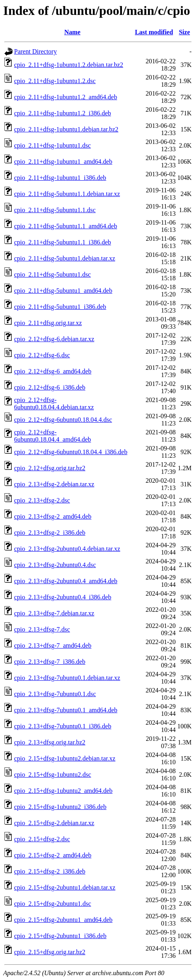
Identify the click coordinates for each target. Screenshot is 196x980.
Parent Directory (35, 51)
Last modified (154, 32)
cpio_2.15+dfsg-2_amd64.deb (53, 855)
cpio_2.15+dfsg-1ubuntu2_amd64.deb (63, 791)
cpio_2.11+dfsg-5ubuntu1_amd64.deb (63, 291)
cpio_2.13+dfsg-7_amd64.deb (53, 645)
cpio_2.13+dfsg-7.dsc (42, 629)
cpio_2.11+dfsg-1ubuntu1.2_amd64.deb (66, 97)
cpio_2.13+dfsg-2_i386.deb (50, 533)
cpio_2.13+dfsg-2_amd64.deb (53, 516)
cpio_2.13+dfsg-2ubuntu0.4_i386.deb (63, 597)
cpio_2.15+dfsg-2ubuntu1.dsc (53, 904)
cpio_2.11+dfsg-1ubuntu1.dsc (53, 145)
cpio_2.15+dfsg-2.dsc (42, 839)
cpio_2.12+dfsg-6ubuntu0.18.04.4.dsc (63, 420)
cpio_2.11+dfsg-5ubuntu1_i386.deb (60, 307)
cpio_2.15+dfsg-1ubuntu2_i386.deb (60, 807)
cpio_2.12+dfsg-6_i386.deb (50, 387)
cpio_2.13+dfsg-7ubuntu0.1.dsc (55, 694)
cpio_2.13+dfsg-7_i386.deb (50, 662)
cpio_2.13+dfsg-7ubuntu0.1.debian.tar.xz (67, 678)
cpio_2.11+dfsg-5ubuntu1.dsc (53, 274)
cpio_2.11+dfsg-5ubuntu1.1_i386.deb (63, 242)
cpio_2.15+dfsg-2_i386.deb (50, 871)
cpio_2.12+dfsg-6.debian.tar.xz (54, 339)
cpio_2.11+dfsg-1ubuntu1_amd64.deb (63, 162)
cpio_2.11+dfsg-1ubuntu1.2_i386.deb (63, 113)
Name (72, 32)
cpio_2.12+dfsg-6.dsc (42, 355)
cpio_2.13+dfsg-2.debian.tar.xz (54, 484)
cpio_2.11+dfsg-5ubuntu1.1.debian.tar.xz (67, 194)
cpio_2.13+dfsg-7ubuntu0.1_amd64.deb (66, 710)
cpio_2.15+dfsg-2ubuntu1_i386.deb (60, 936)
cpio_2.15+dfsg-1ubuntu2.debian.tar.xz (65, 758)
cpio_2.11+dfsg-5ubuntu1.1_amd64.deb (66, 226)
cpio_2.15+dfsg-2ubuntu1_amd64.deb (63, 920)
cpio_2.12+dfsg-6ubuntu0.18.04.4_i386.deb (71, 452)
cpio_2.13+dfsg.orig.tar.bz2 (50, 742)
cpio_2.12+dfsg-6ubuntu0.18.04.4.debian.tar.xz (54, 403)
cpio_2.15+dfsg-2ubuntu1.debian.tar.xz (65, 887)
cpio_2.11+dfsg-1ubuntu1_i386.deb (60, 178)
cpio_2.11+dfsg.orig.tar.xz (48, 323)
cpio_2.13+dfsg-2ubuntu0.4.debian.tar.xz (67, 549)
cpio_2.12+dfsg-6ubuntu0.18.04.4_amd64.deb (53, 436)
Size (184, 32)
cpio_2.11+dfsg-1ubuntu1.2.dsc (55, 81)
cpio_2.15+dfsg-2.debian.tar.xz (54, 823)
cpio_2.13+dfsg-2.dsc (42, 500)
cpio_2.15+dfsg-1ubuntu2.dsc (53, 775)
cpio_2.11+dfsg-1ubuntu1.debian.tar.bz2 (66, 129)
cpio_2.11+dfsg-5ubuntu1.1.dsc (55, 210)
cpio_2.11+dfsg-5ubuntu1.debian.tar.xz (65, 258)
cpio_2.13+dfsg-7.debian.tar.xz (54, 613)
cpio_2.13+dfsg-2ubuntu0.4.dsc (55, 565)
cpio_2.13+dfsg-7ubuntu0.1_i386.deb (63, 726)
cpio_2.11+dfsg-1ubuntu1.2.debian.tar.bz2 (69, 65)
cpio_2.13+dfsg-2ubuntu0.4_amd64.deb (66, 581)
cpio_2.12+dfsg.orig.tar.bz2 (50, 468)
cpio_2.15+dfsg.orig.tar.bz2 (50, 952)
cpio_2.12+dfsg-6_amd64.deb (53, 371)
